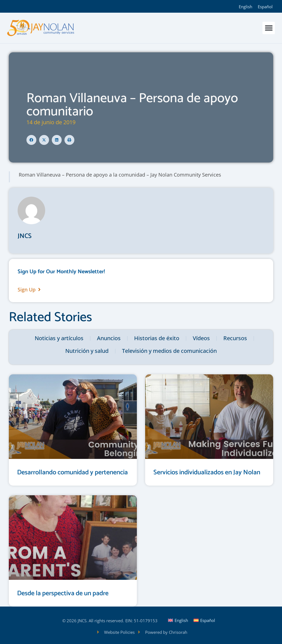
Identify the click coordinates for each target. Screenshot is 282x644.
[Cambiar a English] (246, 6)
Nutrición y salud (87, 351)
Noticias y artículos (59, 338)
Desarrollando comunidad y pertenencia (72, 473)
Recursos (235, 338)
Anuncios (109, 338)
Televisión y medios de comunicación (169, 351)
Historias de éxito (157, 338)
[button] (269, 28)
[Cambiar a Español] (265, 6)
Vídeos (201, 338)
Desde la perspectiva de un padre (63, 593)
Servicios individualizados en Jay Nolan (207, 473)
